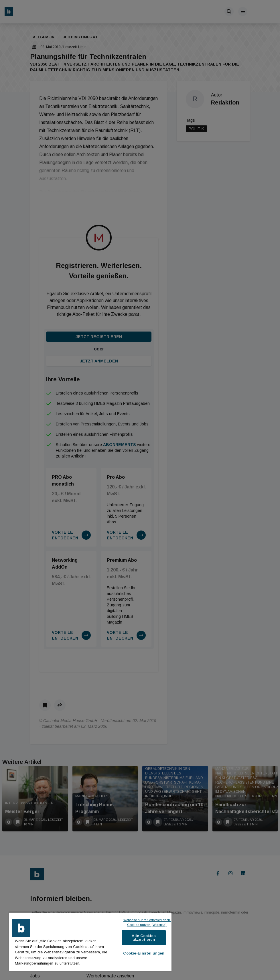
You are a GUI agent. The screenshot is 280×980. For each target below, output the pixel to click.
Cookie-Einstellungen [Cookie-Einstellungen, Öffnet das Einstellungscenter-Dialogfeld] (144, 953)
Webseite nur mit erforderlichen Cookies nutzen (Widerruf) (147, 922)
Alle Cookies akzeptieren (144, 938)
